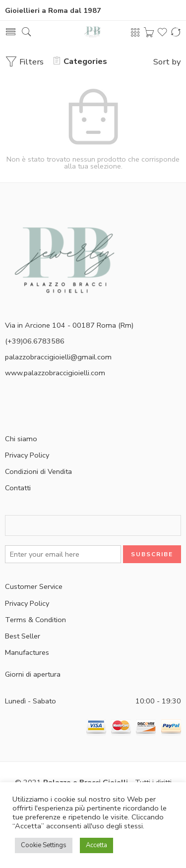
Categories (80, 61)
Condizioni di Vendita (38, 471)
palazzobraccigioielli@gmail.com (58, 357)
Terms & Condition (35, 620)
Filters (24, 62)
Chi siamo (21, 439)
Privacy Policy (27, 455)
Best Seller (23, 636)
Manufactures (27, 652)
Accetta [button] (96, 845)
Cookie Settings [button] (44, 845)
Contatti (18, 488)
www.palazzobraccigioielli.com (55, 373)
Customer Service (34, 586)
